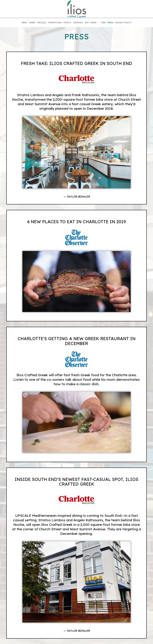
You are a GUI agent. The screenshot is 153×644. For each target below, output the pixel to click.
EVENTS (67, 23)
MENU (24, 23)
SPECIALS (42, 23)
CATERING (78, 23)
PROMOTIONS (55, 23)
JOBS (103, 23)
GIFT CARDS (92, 23)
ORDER (32, 23)
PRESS (111, 23)
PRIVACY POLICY (123, 23)
